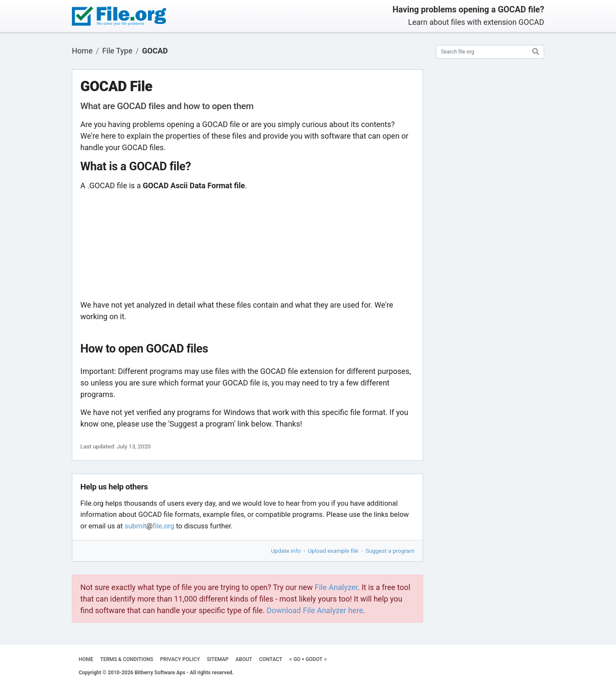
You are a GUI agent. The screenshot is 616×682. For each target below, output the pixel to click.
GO (297, 659)
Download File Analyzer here (315, 610)
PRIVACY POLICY (180, 659)
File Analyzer (336, 587)
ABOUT (244, 659)
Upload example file (333, 551)
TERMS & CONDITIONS (127, 659)
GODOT (314, 659)
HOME (86, 659)
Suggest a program (390, 551)
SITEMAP (218, 659)
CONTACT (271, 659)
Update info (286, 551)
